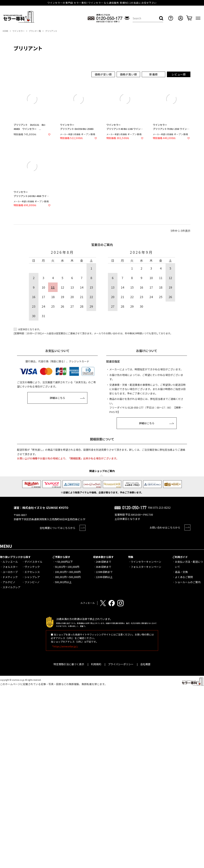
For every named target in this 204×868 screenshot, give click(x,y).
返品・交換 (181, 572)
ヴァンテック (32, 567)
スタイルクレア (11, 587)
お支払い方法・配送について (189, 564)
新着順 (154, 74)
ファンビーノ (32, 582)
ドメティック (10, 577)
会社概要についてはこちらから (57, 528)
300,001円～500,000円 (68, 577)
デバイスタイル (33, 562)
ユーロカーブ (10, 572)
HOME (6, 31)
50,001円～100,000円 (67, 567)
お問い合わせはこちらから (165, 527)
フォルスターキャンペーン (146, 567)
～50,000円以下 (64, 562)
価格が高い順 (128, 74)
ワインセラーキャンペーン (146, 562)
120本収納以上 (104, 577)
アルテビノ (9, 582)
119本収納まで (104, 572)
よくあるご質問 (184, 577)
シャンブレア (32, 577)
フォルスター (10, 567)
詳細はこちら (57, 398)
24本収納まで (103, 562)
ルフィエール (10, 562)
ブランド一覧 (35, 31)
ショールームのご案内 (188, 582)
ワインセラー (19, 31)
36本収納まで (103, 567)
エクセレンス (32, 572)
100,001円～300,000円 (68, 572)
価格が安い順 (103, 74)
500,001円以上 (63, 582)
